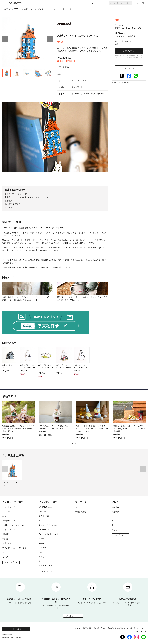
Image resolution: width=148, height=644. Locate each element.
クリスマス (7, 543)
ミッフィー (7, 557)
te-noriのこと (117, 507)
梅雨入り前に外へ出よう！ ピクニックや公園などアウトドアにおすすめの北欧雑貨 (129, 429)
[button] (5, 39)
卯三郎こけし (44, 516)
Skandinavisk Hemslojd (48, 534)
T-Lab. (41, 552)
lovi (40, 521)
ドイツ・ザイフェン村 (48, 525)
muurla (42, 543)
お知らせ (78, 628)
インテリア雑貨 (9, 507)
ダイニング (7, 512)
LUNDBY (42, 548)
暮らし (114, 530)
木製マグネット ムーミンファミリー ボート (46, 368)
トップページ (6, 9)
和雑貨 (5, 539)
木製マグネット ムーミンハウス (12, 484)
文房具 (18, 204)
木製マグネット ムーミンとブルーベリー (28, 366)
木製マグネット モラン (10, 366)
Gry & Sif (42, 512)
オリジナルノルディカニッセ (14, 548)
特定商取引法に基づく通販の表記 (104, 628)
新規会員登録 (81, 512)
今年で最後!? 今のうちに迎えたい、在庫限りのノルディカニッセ (55, 427)
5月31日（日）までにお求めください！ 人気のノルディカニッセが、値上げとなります (92, 429)
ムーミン (8, 207)
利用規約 (90, 628)
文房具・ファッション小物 (32, 9)
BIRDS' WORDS (46, 566)
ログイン (79, 507)
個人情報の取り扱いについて (136, 628)
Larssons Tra (44, 530)
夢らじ (42, 561)
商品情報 (115, 512)
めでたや (42, 557)
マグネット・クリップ (51, 9)
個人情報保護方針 (121, 628)
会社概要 (84, 628)
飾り (113, 516)
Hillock (41, 539)
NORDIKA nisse (45, 507)
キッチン (6, 516)
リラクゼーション (10, 521)
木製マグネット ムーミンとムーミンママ (82, 366)
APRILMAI (17, 9)
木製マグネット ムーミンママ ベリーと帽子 (64, 368)
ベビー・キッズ (9, 530)
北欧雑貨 (8, 201)
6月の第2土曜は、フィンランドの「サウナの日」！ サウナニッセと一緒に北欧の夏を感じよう (18, 429)
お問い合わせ (129, 51)
